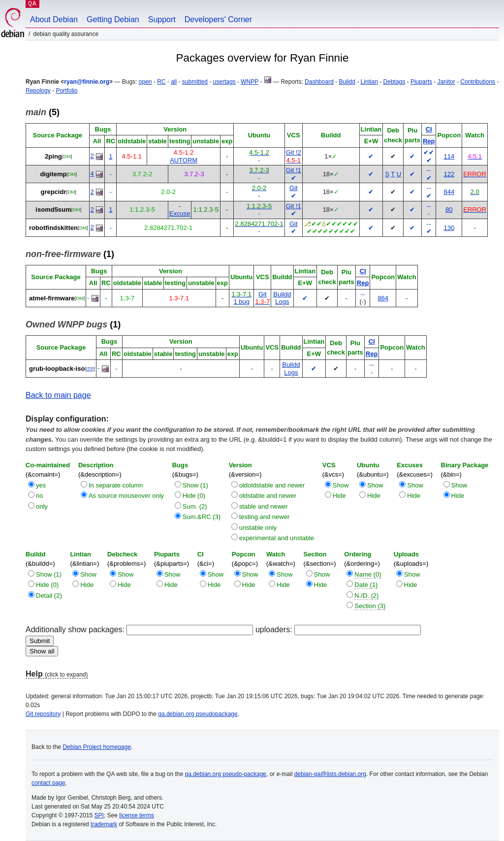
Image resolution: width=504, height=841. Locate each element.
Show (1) (195, 485)
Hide (339, 496)
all (174, 82)
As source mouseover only (126, 496)
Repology (38, 91)
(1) (70, 254)
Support (162, 19)
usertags (224, 82)
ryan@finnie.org (87, 82)
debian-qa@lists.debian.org (330, 774)
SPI (99, 815)
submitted (195, 82)
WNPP (250, 82)
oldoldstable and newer (272, 485)
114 (449, 156)
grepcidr (53, 192)
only (42, 506)
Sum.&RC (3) (202, 517)
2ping (53, 156)
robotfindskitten (53, 228)
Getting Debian (113, 19)
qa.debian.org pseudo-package (226, 774)
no (39, 496)
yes (41, 485)
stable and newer (264, 506)
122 (449, 174)
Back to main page (58, 395)
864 (383, 298)
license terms (137, 815)
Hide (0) (194, 496)
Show (341, 485)
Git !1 (294, 170)
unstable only (258, 528)
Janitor (446, 82)
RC (161, 82)
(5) (43, 112)
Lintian (369, 82)
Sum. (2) (195, 506)
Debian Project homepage (97, 747)
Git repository (43, 714)
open (145, 82)
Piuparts (421, 82)
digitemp (53, 174)
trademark (104, 824)
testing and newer (265, 517)
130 (449, 228)
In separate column (116, 485)
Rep (429, 141)
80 (449, 210)
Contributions (478, 82)
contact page (48, 783)
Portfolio (66, 91)
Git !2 (294, 152)
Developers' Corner (218, 19)
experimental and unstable (277, 538)
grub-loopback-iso (57, 369)
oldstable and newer (268, 496)
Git (294, 188)
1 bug (241, 302)
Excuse (180, 213)
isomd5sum (53, 210)
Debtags (394, 82)
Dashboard (319, 82)
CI (429, 129)
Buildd (347, 82)
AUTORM (184, 160)
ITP (90, 369)
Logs (282, 302)
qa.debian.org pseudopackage (198, 714)
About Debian (54, 19)
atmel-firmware (52, 298)
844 (449, 192)
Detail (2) (49, 596)
